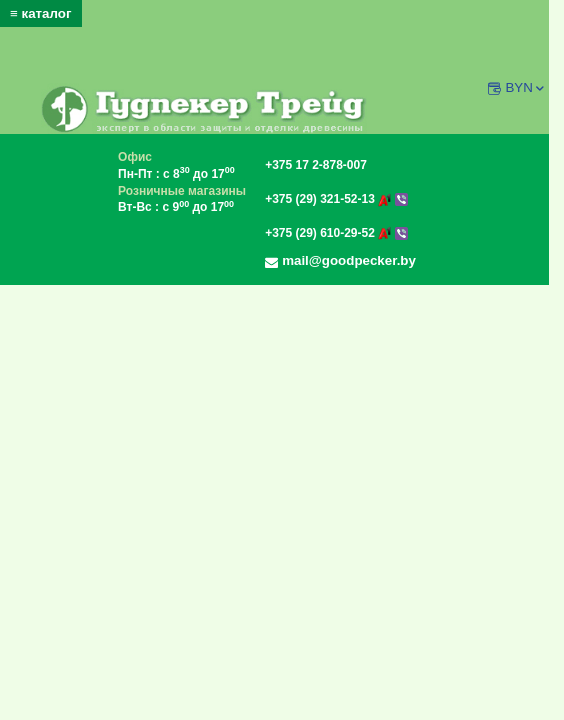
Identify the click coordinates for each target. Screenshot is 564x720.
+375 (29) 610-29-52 (336, 233)
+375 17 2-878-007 (316, 165)
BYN (525, 87)
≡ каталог (41, 13)
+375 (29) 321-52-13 (336, 199)
